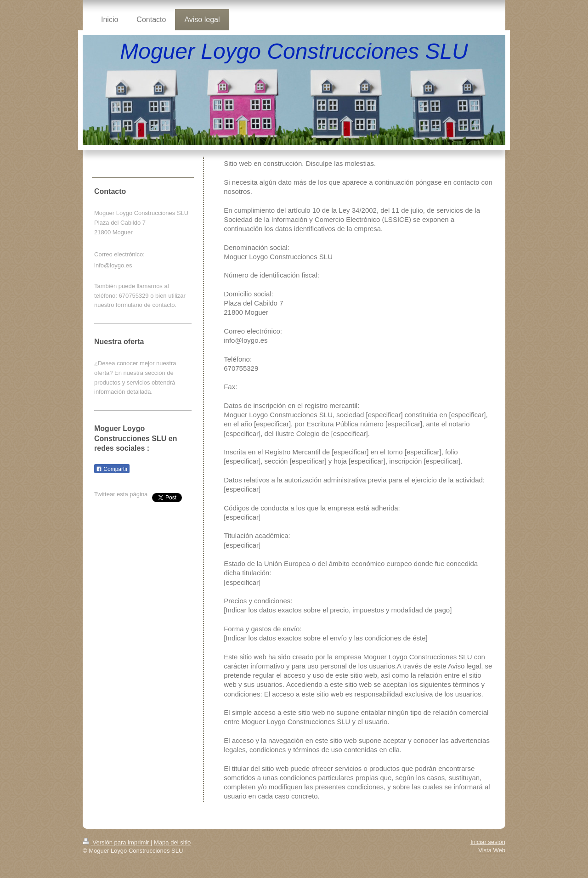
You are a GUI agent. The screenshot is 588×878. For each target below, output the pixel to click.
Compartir (112, 469)
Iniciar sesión (488, 842)
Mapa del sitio (172, 842)
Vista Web (492, 850)
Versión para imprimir (117, 842)
